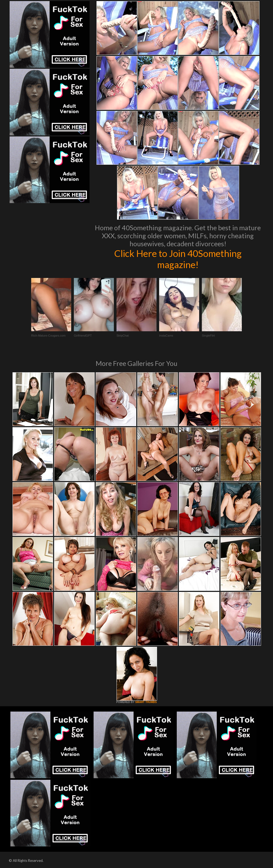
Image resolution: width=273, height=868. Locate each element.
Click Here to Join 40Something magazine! (178, 259)
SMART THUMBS (146, 702)
